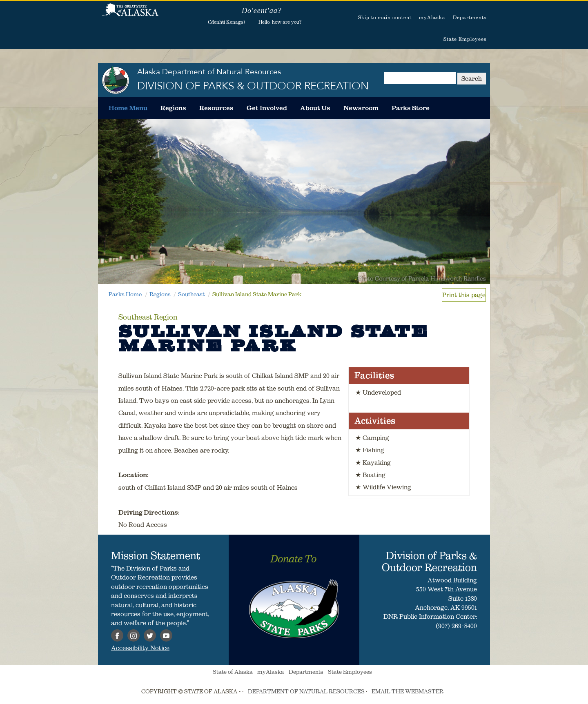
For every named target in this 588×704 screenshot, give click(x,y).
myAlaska (432, 17)
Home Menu (128, 108)
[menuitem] (128, 108)
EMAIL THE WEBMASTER (408, 691)
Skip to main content (385, 17)
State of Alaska (130, 14)
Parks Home (125, 294)
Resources (216, 108)
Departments (470, 17)
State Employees (465, 39)
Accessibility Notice (140, 648)
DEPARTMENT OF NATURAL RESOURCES (306, 691)
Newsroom (361, 108)
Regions (173, 108)
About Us (315, 108)
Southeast (191, 294)
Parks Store (411, 108)
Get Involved (267, 108)
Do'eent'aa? (262, 11)
